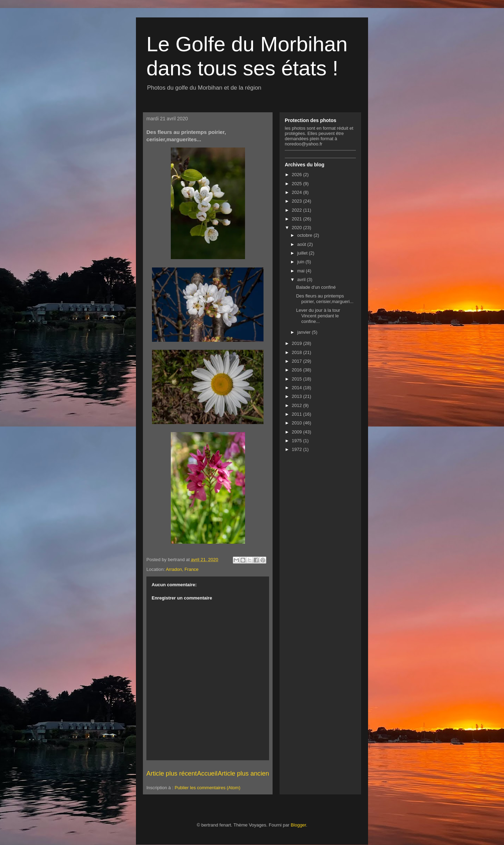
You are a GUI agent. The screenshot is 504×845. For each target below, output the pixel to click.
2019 (297, 343)
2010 (297, 423)
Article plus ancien (243, 774)
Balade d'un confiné (316, 287)
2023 (297, 201)
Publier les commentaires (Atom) (208, 788)
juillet (303, 253)
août (302, 244)
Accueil (207, 774)
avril (302, 280)
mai (302, 271)
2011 (297, 414)
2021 (297, 219)
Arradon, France (182, 569)
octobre (306, 235)
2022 (297, 210)
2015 (297, 379)
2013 (297, 396)
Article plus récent (172, 774)
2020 (297, 228)
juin (301, 262)
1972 (297, 449)
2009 (297, 432)
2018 (297, 352)
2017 (297, 361)
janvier (305, 332)
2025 (297, 184)
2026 (297, 175)
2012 (297, 405)
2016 (297, 370)
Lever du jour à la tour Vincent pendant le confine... (318, 316)
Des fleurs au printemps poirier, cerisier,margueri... (325, 299)
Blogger (298, 825)
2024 (297, 192)
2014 (297, 388)
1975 (297, 441)
